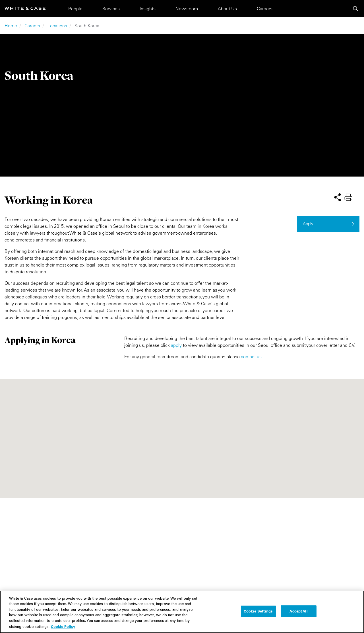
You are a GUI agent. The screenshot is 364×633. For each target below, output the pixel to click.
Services (111, 9)
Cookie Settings (258, 611)
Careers (265, 9)
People (75, 9)
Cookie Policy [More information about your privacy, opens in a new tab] (63, 626)
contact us (251, 357)
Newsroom (187, 9)
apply (176, 345)
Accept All (298, 611)
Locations (57, 26)
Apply (308, 224)
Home (11, 26)
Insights (148, 9)
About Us (227, 9)
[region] (182, 612)
